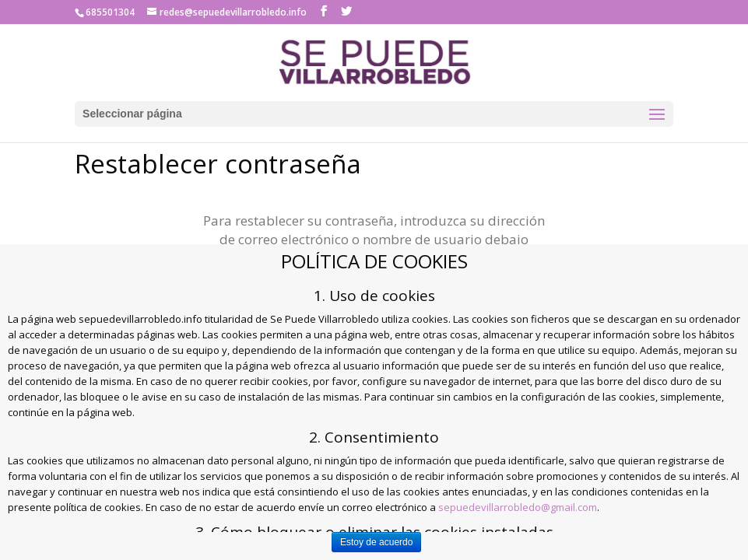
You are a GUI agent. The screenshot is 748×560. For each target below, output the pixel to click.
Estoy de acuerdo (376, 542)
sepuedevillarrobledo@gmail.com (518, 507)
